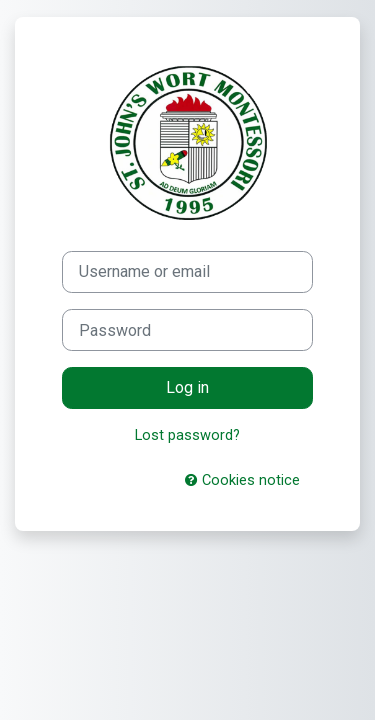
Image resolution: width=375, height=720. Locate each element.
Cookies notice (242, 480)
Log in (187, 387)
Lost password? (187, 435)
